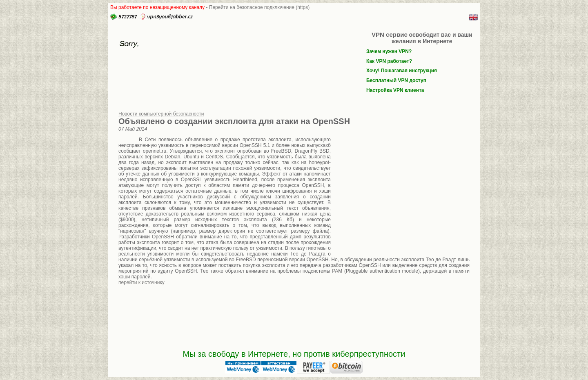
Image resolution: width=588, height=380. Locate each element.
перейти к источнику (141, 282)
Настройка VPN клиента (395, 90)
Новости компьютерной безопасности (161, 114)
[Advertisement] (400, 191)
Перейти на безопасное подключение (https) (259, 7)
